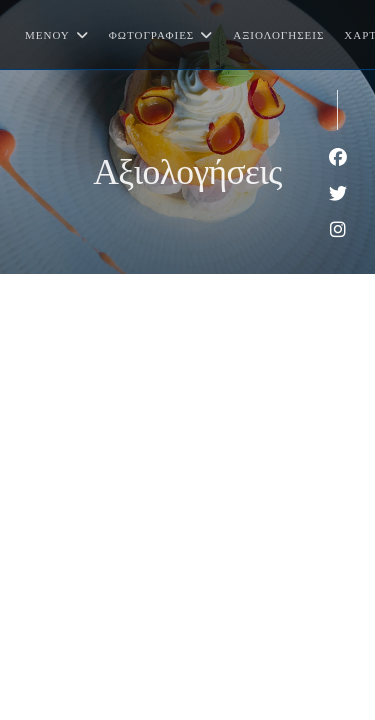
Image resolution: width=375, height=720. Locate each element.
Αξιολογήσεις (278, 35)
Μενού (57, 35)
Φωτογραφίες (161, 35)
